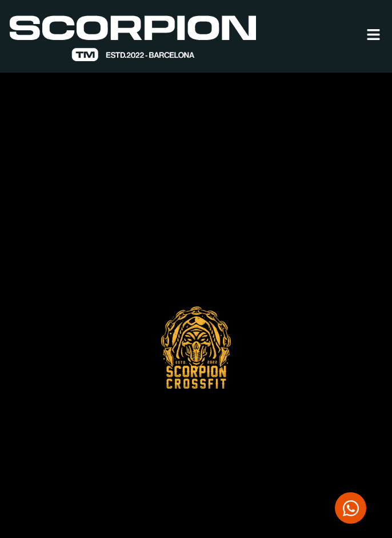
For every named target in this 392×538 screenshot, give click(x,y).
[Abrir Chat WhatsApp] (351, 508)
